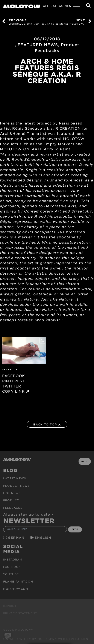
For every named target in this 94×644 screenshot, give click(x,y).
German (17, 538)
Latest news (15, 478)
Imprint (10, 606)
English (43, 538)
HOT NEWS (12, 493)
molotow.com (16, 589)
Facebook (12, 567)
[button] (8, 636)
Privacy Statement (20, 613)
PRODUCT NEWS (16, 486)
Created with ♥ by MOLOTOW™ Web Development (47, 639)
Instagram (13, 559)
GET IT (75, 529)
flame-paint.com (18, 581)
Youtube (11, 574)
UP (84, 461)
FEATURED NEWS (38, 45)
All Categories (57, 6)
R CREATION (68, 128)
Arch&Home (12, 133)
